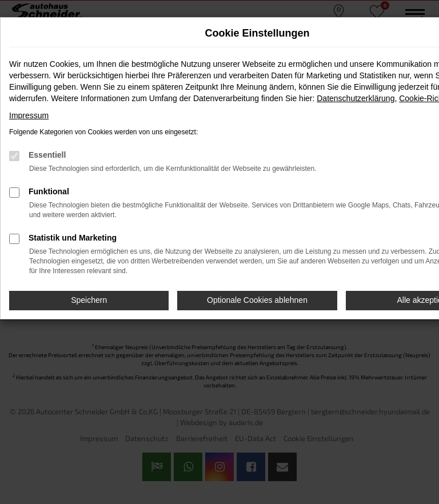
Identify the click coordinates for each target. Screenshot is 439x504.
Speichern (89, 300)
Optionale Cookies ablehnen (257, 300)
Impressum (29, 115)
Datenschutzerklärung (356, 98)
